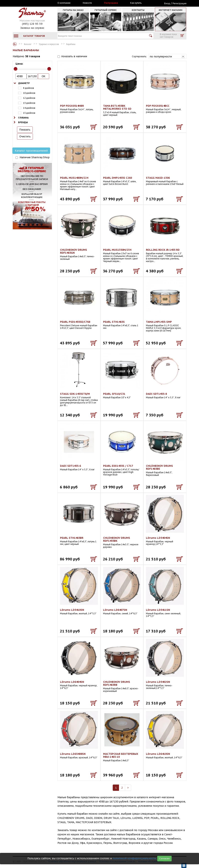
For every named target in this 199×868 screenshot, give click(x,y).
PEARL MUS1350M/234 (117, 250)
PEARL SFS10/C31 (114, 394)
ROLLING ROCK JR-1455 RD (163, 250)
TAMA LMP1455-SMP (159, 322)
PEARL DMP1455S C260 (118, 178)
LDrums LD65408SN (73, 754)
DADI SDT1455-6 (70, 466)
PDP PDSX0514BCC (158, 106)
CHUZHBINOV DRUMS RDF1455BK (117, 539)
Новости (87, 3)
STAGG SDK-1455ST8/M (75, 394)
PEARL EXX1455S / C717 (118, 466)
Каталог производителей (31, 151)
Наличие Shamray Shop (35, 157)
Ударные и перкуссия (49, 44)
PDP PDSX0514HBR (72, 106)
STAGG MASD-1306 (158, 178)
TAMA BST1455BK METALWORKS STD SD (117, 107)
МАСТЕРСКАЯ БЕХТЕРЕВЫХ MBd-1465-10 (121, 755)
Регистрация (180, 3)
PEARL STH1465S (114, 322)
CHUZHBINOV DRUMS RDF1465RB (117, 683)
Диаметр (24, 83)
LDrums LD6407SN (115, 610)
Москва (30, 3)
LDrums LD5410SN (72, 610)
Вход (167, 3)
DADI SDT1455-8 (156, 394)
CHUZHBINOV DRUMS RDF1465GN (74, 251)
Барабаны (71, 44)
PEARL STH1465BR (72, 538)
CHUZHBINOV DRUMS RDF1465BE (159, 467)
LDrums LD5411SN (158, 610)
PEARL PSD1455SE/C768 (75, 322)
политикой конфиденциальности (134, 858)
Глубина (23, 118)
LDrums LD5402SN (158, 682)
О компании (64, 3)
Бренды (23, 122)
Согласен (164, 858)
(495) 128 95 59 (32, 24)
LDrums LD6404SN (72, 682)
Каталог (15, 44)
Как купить (136, 3)
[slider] (16, 69)
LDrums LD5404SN (158, 538)
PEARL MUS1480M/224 (74, 178)
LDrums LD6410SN (158, 754)
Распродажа (111, 3)
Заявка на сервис (32, 28)
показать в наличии (74, 56)
